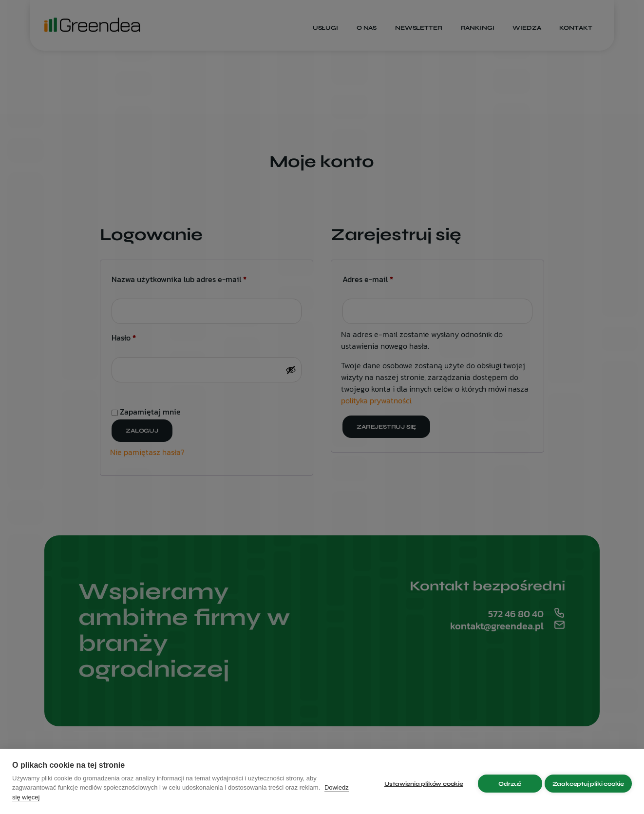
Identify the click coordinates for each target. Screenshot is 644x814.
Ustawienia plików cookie (419, 781)
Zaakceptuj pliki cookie (588, 781)
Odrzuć (505, 781)
